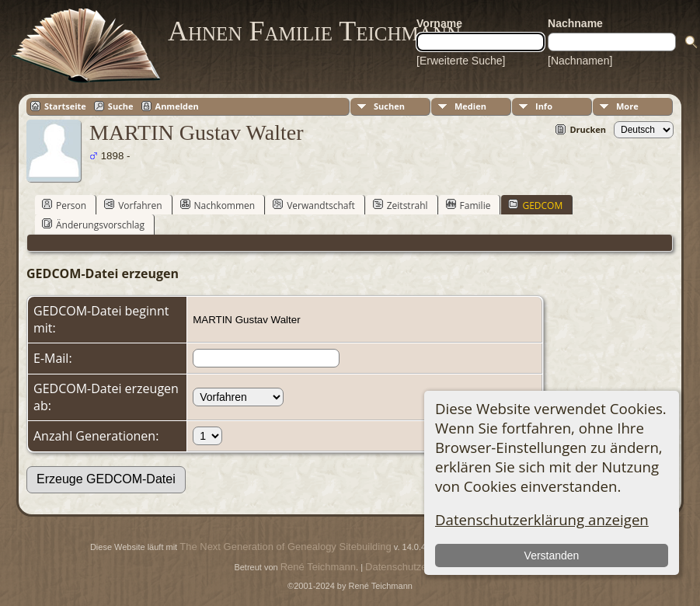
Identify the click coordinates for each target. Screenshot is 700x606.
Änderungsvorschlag (93, 225)
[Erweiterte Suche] (461, 61)
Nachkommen (218, 205)
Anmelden (177, 106)
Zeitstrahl (400, 205)
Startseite (65, 106)
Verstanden (552, 555)
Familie (468, 205)
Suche (121, 106)
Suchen (389, 106)
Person (64, 205)
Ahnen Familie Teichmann (314, 31)
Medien (470, 106)
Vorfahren (133, 205)
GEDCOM (535, 205)
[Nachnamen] (580, 61)
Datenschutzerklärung (414, 567)
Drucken (588, 129)
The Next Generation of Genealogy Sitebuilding (285, 547)
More (627, 106)
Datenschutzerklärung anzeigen (542, 519)
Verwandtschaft (314, 205)
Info (544, 106)
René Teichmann (318, 567)
